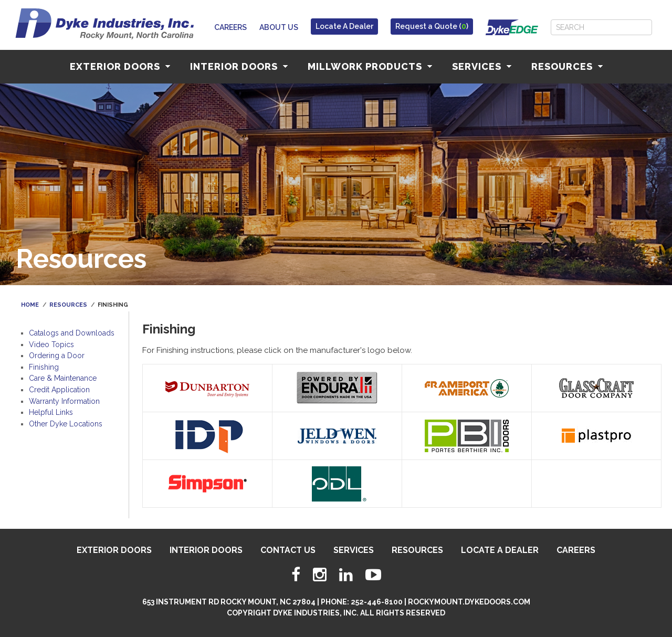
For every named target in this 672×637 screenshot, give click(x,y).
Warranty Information (64, 401)
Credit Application (59, 390)
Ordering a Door (57, 356)
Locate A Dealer (344, 26)
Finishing (44, 367)
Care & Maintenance (63, 378)
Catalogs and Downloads (72, 333)
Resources (567, 66)
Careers (230, 27)
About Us (279, 27)
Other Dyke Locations (66, 424)
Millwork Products (370, 66)
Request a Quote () (432, 26)
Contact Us (288, 550)
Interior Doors (239, 66)
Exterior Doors (120, 66)
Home (30, 305)
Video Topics (51, 344)
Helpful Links (51, 412)
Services (482, 66)
